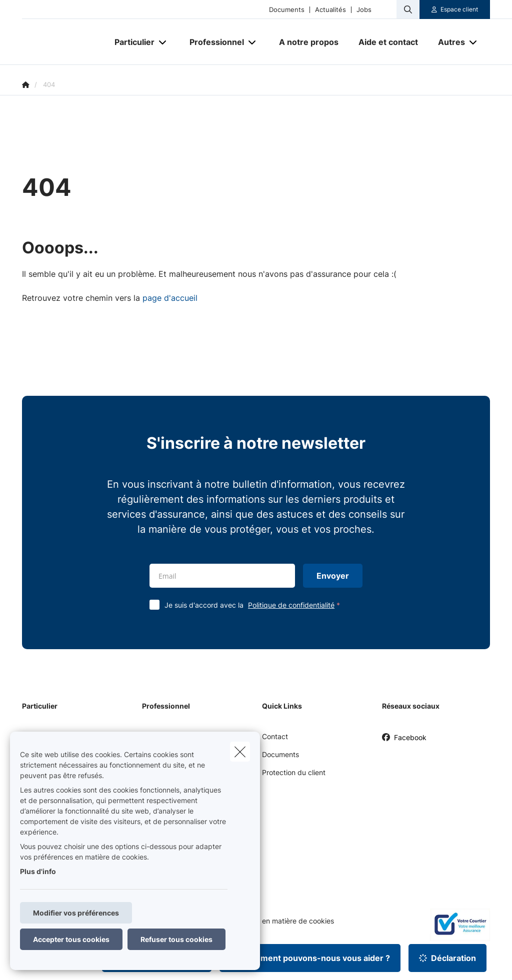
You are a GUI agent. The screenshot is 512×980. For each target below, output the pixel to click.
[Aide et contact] (388, 42)
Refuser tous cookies (176, 939)
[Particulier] (131, 42)
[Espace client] (455, 9)
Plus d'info (38, 871)
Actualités (330, 10)
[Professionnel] (213, 42)
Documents (287, 10)
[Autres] (448, 42)
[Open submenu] (163, 42)
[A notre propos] (309, 42)
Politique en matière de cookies (283, 921)
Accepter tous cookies (71, 939)
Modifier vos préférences (76, 913)
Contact (275, 736)
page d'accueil (170, 298)
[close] (240, 752)
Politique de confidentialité (291, 605)
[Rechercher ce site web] (408, 9)
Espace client (459, 9)
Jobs (364, 10)
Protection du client (294, 772)
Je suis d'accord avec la (254, 605)
